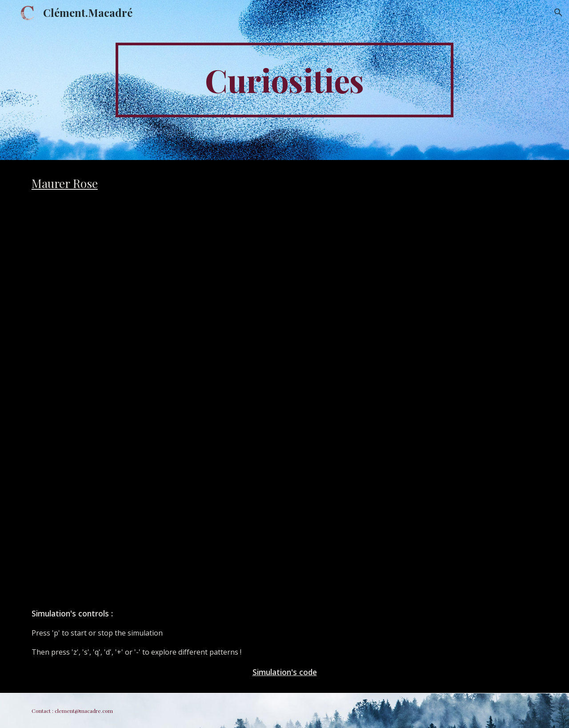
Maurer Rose (65, 183)
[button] (558, 12)
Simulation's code (285, 672)
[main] (284, 80)
